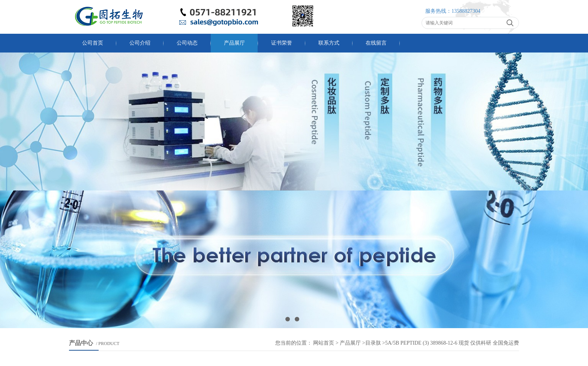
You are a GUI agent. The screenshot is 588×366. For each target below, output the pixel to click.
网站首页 (324, 343)
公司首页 (93, 43)
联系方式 (329, 43)
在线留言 (376, 43)
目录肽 (373, 343)
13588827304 (466, 11)
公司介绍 (140, 43)
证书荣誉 (282, 43)
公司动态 (187, 43)
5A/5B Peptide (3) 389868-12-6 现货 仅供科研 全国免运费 (452, 343)
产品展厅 (234, 43)
